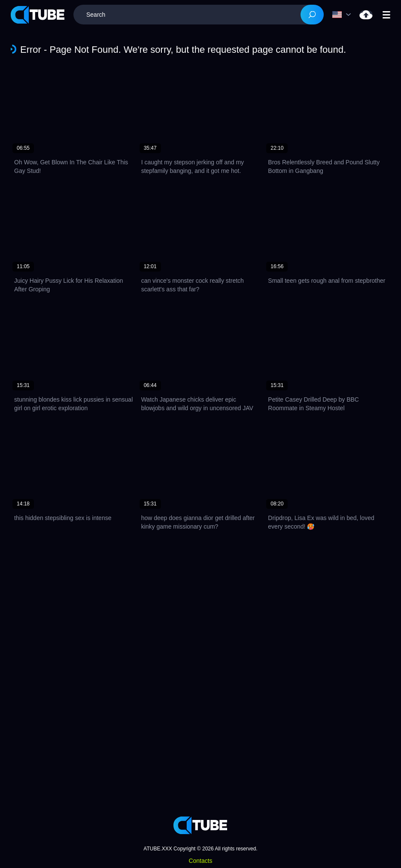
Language (337, 15)
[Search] (312, 15)
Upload (366, 15)
